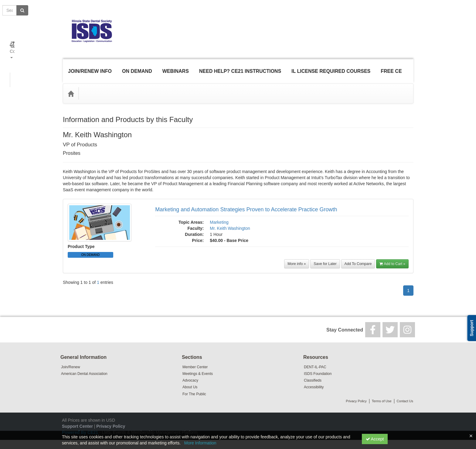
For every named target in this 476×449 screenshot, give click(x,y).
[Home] (71, 84)
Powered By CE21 (81, 423)
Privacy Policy (356, 392)
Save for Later (325, 255)
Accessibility (314, 378)
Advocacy (190, 371)
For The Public (194, 385)
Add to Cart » (392, 255)
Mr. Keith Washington (230, 219)
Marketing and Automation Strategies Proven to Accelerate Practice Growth (246, 200)
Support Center (77, 417)
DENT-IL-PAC (315, 358)
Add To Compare (358, 255)
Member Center (195, 358)
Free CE (390, 67)
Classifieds (313, 371)
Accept (375, 439)
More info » (297, 255)
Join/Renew (71, 358)
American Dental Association (84, 365)
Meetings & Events (198, 365)
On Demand (136, 67)
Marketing (219, 213)
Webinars (175, 67)
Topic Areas (97, 84)
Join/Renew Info (89, 67)
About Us (190, 378)
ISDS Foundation (318, 365)
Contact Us (405, 392)
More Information (200, 443)
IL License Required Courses (330, 67)
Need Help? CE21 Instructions (239, 67)
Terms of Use (382, 392)
